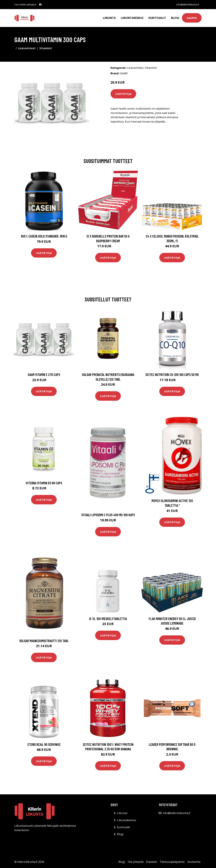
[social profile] (40, 5)
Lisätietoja (123, 94)
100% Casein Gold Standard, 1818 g (44, 236)
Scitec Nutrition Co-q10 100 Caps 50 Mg (172, 374)
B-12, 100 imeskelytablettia (108, 619)
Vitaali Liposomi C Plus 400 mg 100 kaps (108, 515)
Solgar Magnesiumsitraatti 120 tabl (44, 641)
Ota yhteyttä (136, 862)
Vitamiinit (46, 48)
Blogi (175, 18)
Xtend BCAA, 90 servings (44, 744)
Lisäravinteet (27, 48)
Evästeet (152, 862)
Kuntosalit (157, 18)
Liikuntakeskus (132, 18)
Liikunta (109, 18)
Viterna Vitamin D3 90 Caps (44, 483)
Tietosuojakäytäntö (172, 862)
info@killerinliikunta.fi (188, 4)
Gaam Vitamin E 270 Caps (44, 374)
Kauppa (192, 18)
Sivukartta (194, 862)
